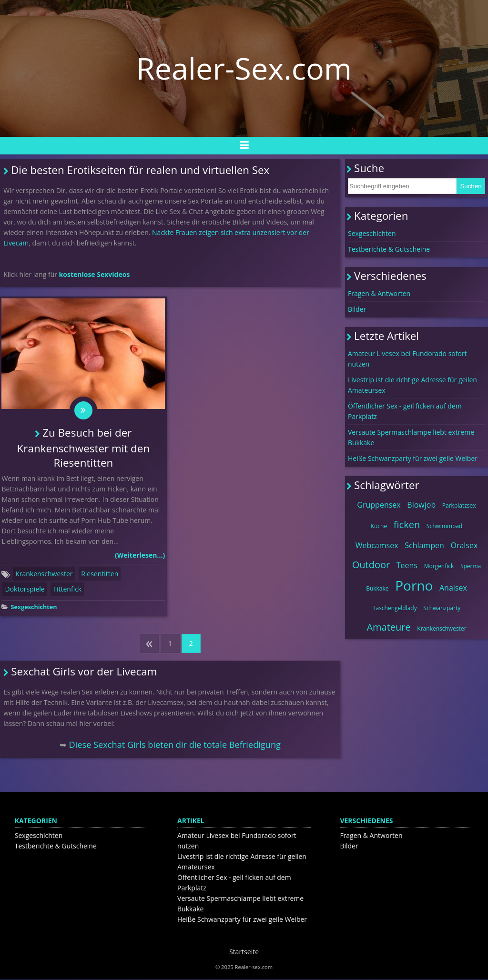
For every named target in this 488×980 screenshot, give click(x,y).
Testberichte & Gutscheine (389, 249)
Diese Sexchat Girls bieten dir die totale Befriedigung (175, 745)
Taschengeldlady (395, 608)
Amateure (388, 627)
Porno (414, 585)
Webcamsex (377, 545)
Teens (407, 565)
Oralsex (464, 545)
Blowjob (421, 505)
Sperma (471, 566)
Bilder (357, 309)
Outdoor (371, 565)
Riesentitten (100, 574)
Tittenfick (67, 589)
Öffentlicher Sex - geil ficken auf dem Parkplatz (405, 411)
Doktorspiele (25, 589)
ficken (407, 525)
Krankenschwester (44, 574)
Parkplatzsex (459, 505)
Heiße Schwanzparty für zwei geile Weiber (413, 458)
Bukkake (377, 588)
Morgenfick (439, 566)
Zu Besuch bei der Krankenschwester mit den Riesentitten (84, 449)
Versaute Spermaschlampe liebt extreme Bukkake (411, 437)
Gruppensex (379, 505)
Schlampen (424, 545)
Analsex (453, 588)
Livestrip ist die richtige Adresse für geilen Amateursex (412, 385)
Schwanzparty (442, 608)
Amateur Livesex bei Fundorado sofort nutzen (407, 359)
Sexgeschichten (34, 607)
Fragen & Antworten (379, 293)
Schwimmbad (445, 526)
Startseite (244, 952)
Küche (379, 526)
